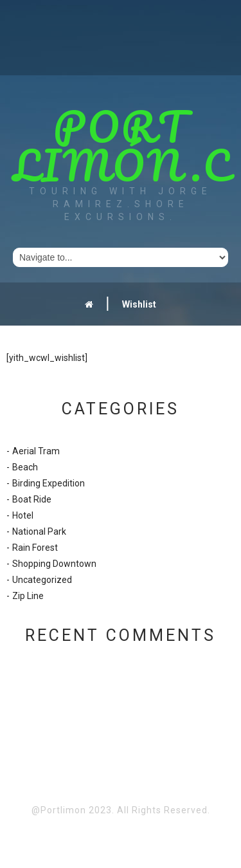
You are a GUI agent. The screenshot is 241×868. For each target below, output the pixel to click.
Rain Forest (35, 548)
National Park (39, 531)
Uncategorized (42, 580)
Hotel (23, 515)
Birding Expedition (49, 483)
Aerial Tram (36, 451)
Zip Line (28, 596)
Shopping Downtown (54, 564)
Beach (25, 467)
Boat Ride (32, 499)
